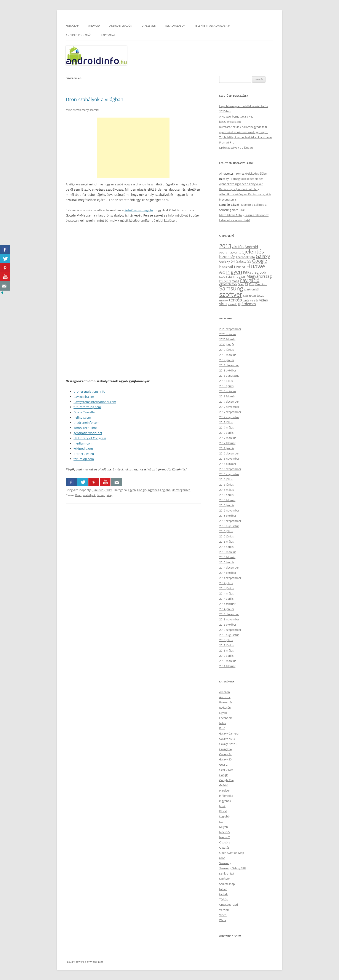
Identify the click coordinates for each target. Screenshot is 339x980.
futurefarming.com (87, 407)
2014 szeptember (230, 578)
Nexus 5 (224, 832)
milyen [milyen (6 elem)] (225, 281)
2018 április (226, 386)
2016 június (226, 484)
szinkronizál (227, 873)
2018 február (227, 396)
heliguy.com (82, 417)
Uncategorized (181, 490)
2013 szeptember (230, 630)
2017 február (227, 443)
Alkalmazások (175, 26)
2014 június (226, 588)
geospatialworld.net (88, 433)
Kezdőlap (72, 26)
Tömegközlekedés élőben (252, 174)
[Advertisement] (133, 148)
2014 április (226, 599)
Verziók (224, 910)
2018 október (228, 370)
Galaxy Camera (229, 733)
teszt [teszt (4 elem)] (260, 295)
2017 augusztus (229, 417)
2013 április (226, 656)
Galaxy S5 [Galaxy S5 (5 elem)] (243, 261)
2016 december (229, 453)
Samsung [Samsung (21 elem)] (231, 288)
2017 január (227, 448)
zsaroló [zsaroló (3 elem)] (233, 304)
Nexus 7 (224, 837)
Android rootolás (79, 35)
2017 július (226, 422)
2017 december (229, 402)
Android (94, 26)
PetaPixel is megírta (139, 210)
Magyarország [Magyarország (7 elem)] (259, 276)
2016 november (229, 459)
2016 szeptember (230, 469)
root (222, 858)
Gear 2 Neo (226, 770)
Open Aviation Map (232, 853)
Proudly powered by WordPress (85, 962)
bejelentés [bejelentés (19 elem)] (251, 251)
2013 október (228, 625)
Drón (78, 495)
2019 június (226, 350)
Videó (223, 915)
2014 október (228, 573)
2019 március (228, 355)
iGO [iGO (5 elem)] (222, 272)
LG (221, 822)
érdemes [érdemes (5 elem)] (249, 304)
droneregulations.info (89, 391)
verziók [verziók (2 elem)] (254, 301)
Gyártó (224, 785)
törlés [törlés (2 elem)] (246, 301)
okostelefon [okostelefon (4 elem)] (228, 284)
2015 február (227, 557)
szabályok (89, 495)
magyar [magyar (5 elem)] (239, 276)
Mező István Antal (231, 215)
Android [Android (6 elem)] (251, 247)
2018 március (228, 391)
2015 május (226, 542)
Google (142, 490)
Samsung (225, 863)
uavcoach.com (84, 397)
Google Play (227, 780)
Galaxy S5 (225, 759)
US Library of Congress (90, 438)
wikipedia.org (83, 449)
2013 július (226, 640)
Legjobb (165, 490)
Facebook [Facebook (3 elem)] (242, 257)
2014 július (226, 583)
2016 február (227, 500)
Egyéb (132, 490)
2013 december (229, 614)
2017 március (228, 438)
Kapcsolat (108, 35)
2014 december (229, 567)
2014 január (227, 609)
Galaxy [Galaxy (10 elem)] (263, 256)
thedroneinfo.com (86, 423)
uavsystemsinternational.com (95, 402)
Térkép (224, 899)
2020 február (227, 339)
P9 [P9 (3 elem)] (247, 284)
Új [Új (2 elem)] (239, 304)
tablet (223, 889)
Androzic (225, 697)
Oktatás (224, 848)
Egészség (225, 708)
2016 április (226, 495)
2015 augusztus (229, 526)
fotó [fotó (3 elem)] (252, 257)
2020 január (227, 344)
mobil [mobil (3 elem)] (235, 281)
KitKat (223, 811)
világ (110, 495)
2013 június (226, 645)
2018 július (226, 381)
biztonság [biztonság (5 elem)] (227, 257)
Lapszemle (149, 26)
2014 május (226, 593)
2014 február (227, 604)
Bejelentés (226, 702)
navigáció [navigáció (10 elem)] (250, 280)
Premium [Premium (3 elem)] (261, 284)
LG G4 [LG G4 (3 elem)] (223, 277)
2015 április (226, 547)
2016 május (226, 490)
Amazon (225, 692)
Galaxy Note (227, 739)
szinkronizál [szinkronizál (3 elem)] (251, 289)
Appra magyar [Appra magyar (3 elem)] (228, 252)
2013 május (226, 650)
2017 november (229, 407)
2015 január (227, 562)
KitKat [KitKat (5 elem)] (248, 272)
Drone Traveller (85, 412)
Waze (223, 920)
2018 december (229, 365)
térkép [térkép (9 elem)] (235, 300)
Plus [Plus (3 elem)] (252, 284)
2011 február (227, 666)
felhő (222, 723)
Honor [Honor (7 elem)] (240, 267)
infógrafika (226, 796)
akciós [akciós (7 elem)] (238, 247)
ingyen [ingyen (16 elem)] (234, 272)
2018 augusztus (229, 376)
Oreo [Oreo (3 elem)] (241, 284)
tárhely (224, 894)
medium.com (83, 443)
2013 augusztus (229, 635)
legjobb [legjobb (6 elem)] (260, 272)
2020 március (228, 334)
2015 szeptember (230, 521)
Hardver (225, 790)
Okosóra (225, 842)
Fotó (222, 728)
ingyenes (153, 490)
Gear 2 (223, 765)
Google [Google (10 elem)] (260, 261)
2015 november (229, 510)
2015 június (226, 536)
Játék (222, 806)
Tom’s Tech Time (86, 428)
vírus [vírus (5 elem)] (223, 304)
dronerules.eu (84, 454)
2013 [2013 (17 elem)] (225, 246)
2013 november (229, 619)
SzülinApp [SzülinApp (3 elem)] (250, 296)
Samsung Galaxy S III (233, 868)
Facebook (225, 718)
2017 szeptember (230, 412)
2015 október (228, 516)
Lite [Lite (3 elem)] (230, 277)
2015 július (226, 531)
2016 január (227, 505)
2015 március (228, 552)
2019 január (227, 360)
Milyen (224, 827)
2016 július (226, 479)
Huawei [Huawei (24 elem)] (257, 266)
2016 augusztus (229, 474)
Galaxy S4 (225, 749)
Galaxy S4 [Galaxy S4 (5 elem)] (227, 261)
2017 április (226, 433)
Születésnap (227, 884)
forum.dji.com (84, 459)
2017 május (226, 427)
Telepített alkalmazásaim (213, 26)
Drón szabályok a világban (95, 99)
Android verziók (121, 26)
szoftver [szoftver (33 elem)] (231, 294)
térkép (101, 495)
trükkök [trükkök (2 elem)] (224, 301)
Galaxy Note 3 (228, 744)
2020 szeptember (230, 329)
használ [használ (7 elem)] (226, 267)
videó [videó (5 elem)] (264, 300)
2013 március (228, 661)
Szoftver (225, 879)
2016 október (228, 464)
